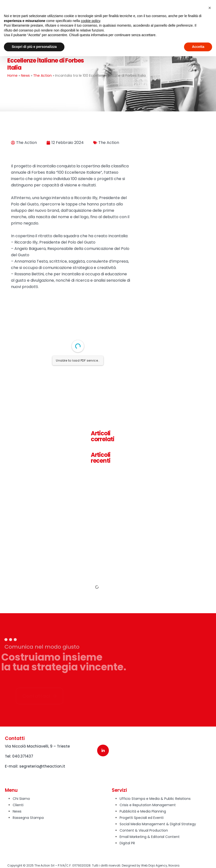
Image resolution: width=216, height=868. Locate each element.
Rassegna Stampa (28, 818)
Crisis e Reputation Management (148, 805)
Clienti (18, 805)
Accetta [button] (198, 47)
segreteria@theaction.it (42, 766)
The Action (42, 75)
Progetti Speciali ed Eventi (142, 818)
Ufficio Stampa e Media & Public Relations (155, 799)
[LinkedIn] (103, 750)
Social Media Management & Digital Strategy (158, 824)
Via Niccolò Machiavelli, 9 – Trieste (37, 746)
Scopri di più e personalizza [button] (34, 47)
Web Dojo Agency (154, 865)
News (25, 75)
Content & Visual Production (144, 830)
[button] (210, 8)
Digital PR (127, 843)
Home (12, 75)
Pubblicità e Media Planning (143, 811)
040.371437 (23, 756)
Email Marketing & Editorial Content (150, 837)
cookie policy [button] (90, 21)
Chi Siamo (21, 799)
